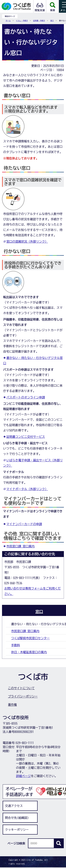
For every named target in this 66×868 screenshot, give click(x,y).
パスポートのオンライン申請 (26, 397)
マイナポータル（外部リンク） (27, 489)
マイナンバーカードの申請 (24, 524)
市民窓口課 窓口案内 (20, 546)
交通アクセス (14, 806)
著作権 (12, 705)
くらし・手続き (22, 21)
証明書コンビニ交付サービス (26, 437)
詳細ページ (23, 776)
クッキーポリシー (17, 830)
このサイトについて (21, 688)
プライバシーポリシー (23, 696)
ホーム (8, 21)
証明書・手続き (39, 21)
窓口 (52, 21)
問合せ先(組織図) (17, 818)
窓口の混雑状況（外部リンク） (27, 241)
